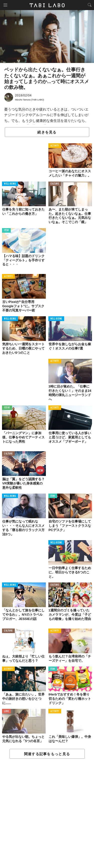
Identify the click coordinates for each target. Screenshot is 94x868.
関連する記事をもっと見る (47, 754)
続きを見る (47, 132)
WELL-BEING (10, 184)
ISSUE (7, 408)
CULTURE (55, 184)
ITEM (6, 231)
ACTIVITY (55, 146)
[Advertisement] (47, 814)
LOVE (6, 711)
